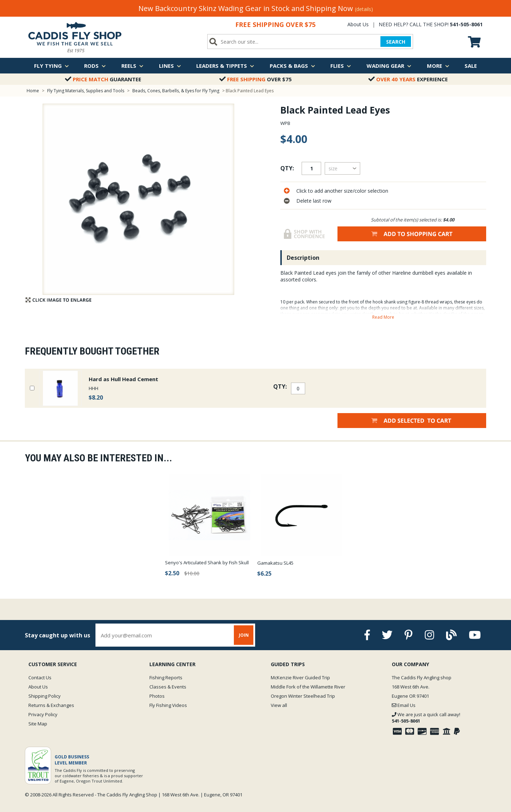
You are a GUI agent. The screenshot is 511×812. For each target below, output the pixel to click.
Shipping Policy (45, 696)
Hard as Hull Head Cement (123, 379)
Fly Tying (51, 66)
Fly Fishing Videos (168, 705)
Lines (170, 66)
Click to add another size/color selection (342, 191)
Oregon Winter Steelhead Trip (303, 696)
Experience (408, 79)
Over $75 (255, 79)
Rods (95, 66)
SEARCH (396, 42)
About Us (358, 24)
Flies (341, 66)
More (438, 66)
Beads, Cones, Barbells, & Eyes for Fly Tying (176, 91)
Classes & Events (168, 687)
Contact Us (40, 677)
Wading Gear (389, 66)
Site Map (38, 724)
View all (279, 705)
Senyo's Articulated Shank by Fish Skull (207, 563)
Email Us (404, 705)
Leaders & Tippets (225, 66)
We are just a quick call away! (426, 718)
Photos (157, 696)
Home (33, 91)
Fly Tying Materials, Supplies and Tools (86, 91)
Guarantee (103, 79)
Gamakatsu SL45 (275, 563)
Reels (132, 66)
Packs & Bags (292, 66)
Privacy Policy (43, 714)
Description (303, 258)
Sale (471, 66)
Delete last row (314, 201)
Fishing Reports (166, 677)
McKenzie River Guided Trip (300, 677)
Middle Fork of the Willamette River (308, 687)
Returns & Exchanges (51, 705)
